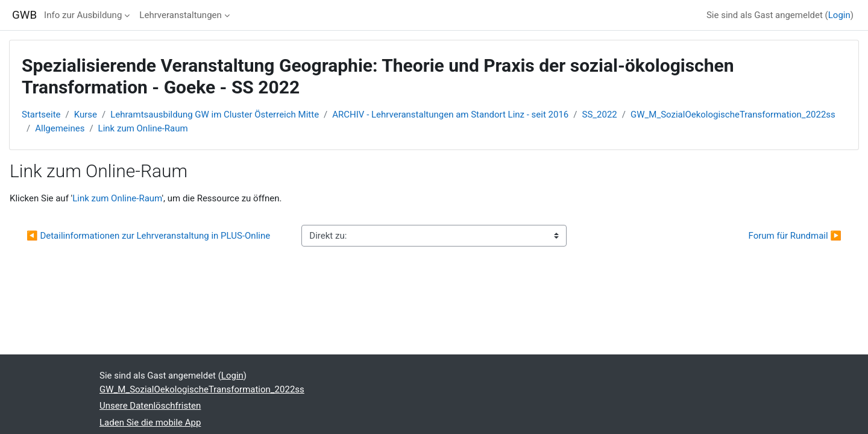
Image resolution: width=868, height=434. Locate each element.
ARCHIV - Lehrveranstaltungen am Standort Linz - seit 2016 (450, 115)
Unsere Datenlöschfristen (150, 406)
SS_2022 (600, 115)
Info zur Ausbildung (83, 15)
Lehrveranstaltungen (180, 15)
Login (839, 15)
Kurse (86, 115)
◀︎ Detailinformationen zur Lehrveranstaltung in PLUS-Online (148, 236)
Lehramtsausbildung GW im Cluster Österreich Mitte (215, 115)
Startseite (41, 115)
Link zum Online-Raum (143, 128)
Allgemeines (60, 128)
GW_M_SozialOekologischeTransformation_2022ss (733, 115)
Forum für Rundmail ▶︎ (795, 236)
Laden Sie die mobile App (150, 423)
